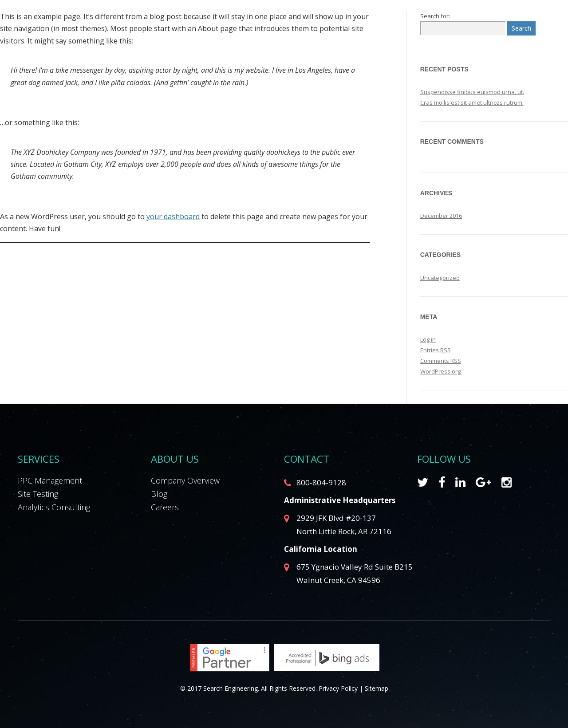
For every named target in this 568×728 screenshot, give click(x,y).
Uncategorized (440, 278)
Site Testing (38, 494)
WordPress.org (440, 371)
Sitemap (377, 688)
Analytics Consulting (54, 507)
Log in (428, 339)
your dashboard (173, 216)
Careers (165, 507)
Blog (159, 494)
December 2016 (441, 216)
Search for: (435, 16)
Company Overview (185, 480)
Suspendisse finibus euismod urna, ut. (472, 92)
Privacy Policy (338, 688)
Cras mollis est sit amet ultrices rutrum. (472, 102)
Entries (436, 350)
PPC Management (50, 480)
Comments (441, 361)
